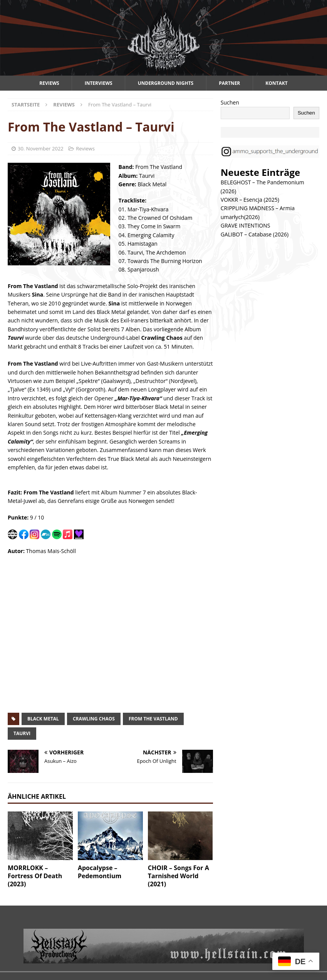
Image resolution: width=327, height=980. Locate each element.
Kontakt (276, 83)
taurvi (22, 733)
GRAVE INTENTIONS (246, 225)
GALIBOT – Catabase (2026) (255, 234)
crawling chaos (94, 719)
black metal (43, 719)
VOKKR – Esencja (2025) (250, 200)
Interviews (99, 83)
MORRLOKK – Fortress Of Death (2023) (35, 876)
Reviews (49, 83)
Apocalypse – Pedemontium (100, 872)
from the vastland (153, 719)
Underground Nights (166, 83)
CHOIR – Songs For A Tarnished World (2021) (179, 876)
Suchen (230, 102)
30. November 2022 (41, 148)
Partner (229, 83)
